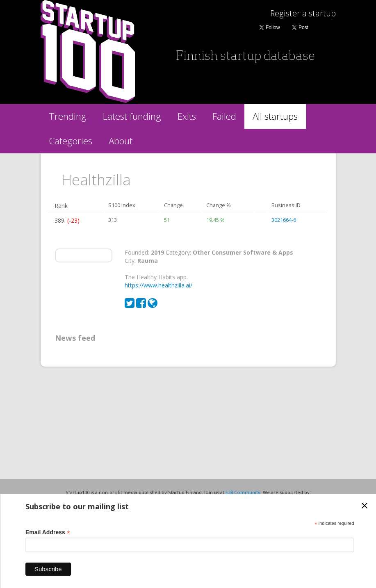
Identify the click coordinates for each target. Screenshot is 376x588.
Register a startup (303, 13)
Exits (187, 116)
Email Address (48, 532)
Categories (71, 141)
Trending (68, 116)
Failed (224, 116)
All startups (275, 116)
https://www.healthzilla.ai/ (158, 285)
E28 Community (243, 492)
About (121, 141)
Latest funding (132, 116)
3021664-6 (284, 220)
